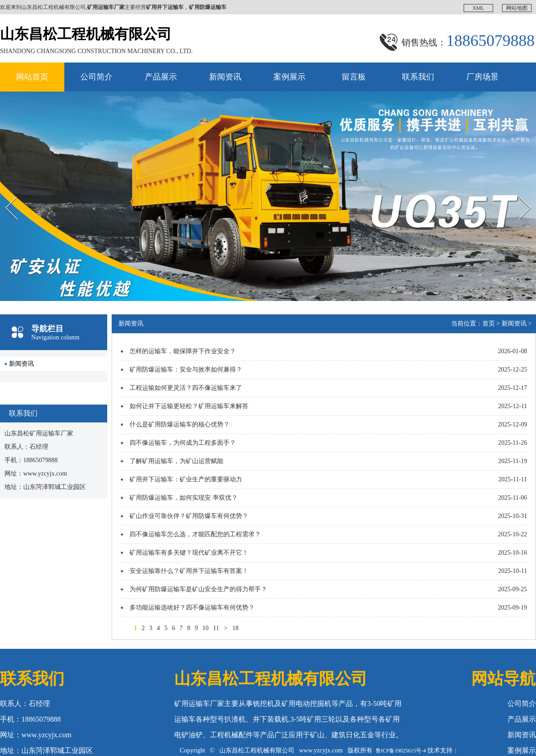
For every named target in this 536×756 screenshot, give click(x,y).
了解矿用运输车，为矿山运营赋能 (176, 461)
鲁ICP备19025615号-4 (401, 751)
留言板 (354, 77)
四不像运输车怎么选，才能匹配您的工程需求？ (195, 534)
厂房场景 (482, 77)
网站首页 (32, 77)
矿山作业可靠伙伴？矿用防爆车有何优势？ (189, 516)
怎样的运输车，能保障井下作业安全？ (183, 351)
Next (515, 189)
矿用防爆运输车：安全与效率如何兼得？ (186, 370)
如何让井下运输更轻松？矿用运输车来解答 (189, 406)
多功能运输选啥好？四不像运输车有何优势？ (192, 608)
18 (235, 628)
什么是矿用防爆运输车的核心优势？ (180, 424)
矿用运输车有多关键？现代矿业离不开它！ (189, 553)
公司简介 (96, 77)
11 (216, 628)
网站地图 (517, 8)
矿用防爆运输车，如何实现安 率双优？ (184, 498)
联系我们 (418, 77)
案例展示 (289, 77)
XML (479, 8)
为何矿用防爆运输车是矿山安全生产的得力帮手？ (198, 589)
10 (205, 628)
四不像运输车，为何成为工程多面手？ (183, 443)
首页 (489, 324)
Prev (5, 189)
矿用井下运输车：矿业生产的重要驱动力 (186, 479)
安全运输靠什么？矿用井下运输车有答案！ (189, 571)
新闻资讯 (225, 77)
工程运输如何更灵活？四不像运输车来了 (186, 388)
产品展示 (161, 77)
